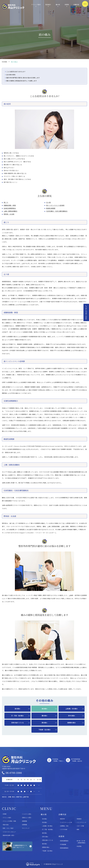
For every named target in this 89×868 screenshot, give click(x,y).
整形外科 (62, 819)
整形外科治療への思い (9, 835)
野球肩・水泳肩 (9, 214)
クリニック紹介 (36, 5)
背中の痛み (72, 716)
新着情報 (25, 821)
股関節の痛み (72, 723)
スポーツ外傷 (80, 826)
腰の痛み (44, 716)
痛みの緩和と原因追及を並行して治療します (22, 81)
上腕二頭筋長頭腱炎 (11, 211)
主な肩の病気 (11, 75)
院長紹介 (48, 5)
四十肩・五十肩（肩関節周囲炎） (82, 842)
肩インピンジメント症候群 (55, 205)
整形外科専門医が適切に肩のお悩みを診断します (23, 78)
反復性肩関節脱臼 (10, 208)
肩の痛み (44, 709)
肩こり (6, 202)
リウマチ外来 (64, 830)
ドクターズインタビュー (9, 832)
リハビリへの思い (27, 814)
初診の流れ (6, 825)
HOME (5, 62)
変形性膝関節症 (64, 841)
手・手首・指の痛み (17, 716)
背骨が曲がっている (18, 723)
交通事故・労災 (64, 826)
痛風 (78, 830)
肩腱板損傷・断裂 (10, 205)
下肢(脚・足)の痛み (44, 730)
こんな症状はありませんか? (16, 72)
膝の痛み (44, 723)
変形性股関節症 (64, 848)
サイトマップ (26, 828)
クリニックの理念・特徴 (9, 821)
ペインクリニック (82, 822)
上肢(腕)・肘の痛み (72, 709)
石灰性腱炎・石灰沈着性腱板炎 (57, 211)
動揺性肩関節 (51, 208)
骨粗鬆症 (79, 819)
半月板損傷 (63, 844)
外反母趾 (79, 846)
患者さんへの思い (27, 818)
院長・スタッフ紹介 (8, 828)
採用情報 (25, 825)
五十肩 (49, 202)
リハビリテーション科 (66, 822)
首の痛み (17, 709)
